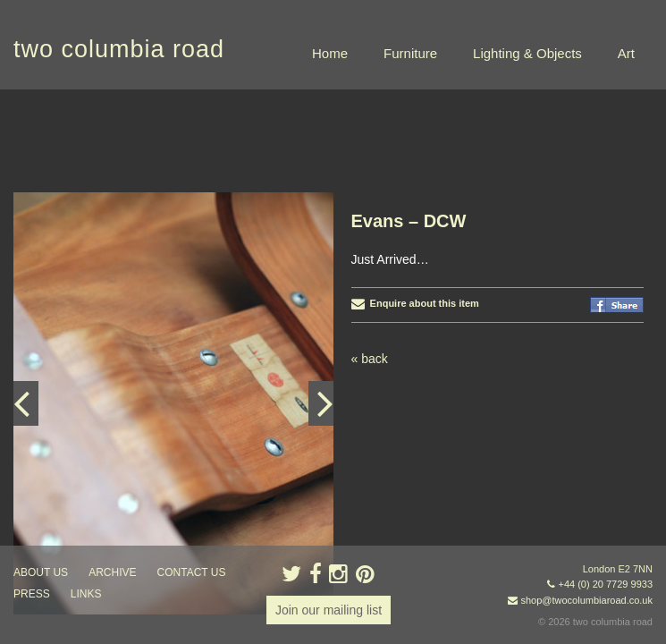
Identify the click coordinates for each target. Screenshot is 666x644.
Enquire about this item (415, 214)
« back (370, 269)
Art (626, 53)
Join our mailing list (329, 610)
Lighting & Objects (527, 53)
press (32, 594)
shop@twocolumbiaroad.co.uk (586, 600)
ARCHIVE (112, 572)
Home (330, 53)
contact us (192, 572)
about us (41, 572)
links (86, 594)
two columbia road (119, 49)
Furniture (410, 53)
